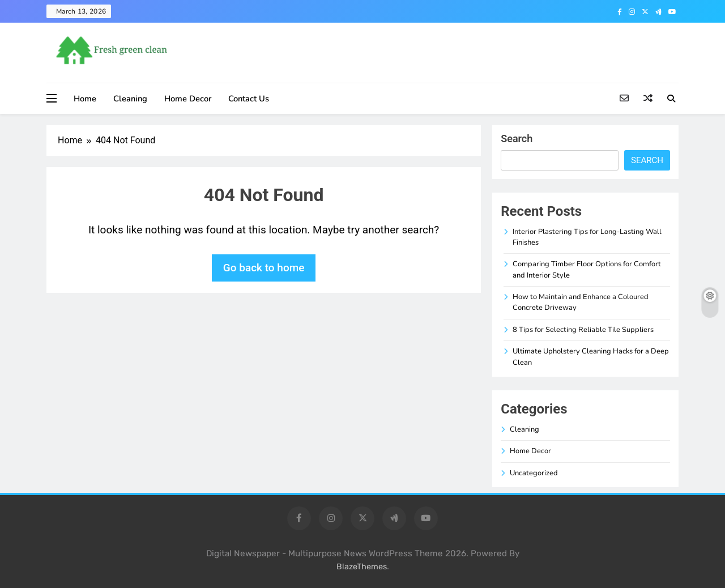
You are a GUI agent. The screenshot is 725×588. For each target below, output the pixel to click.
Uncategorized (534, 473)
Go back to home (264, 268)
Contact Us (249, 99)
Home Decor (188, 99)
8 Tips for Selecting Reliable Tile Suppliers (583, 330)
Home (85, 99)
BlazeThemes (362, 567)
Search (517, 139)
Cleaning (130, 99)
